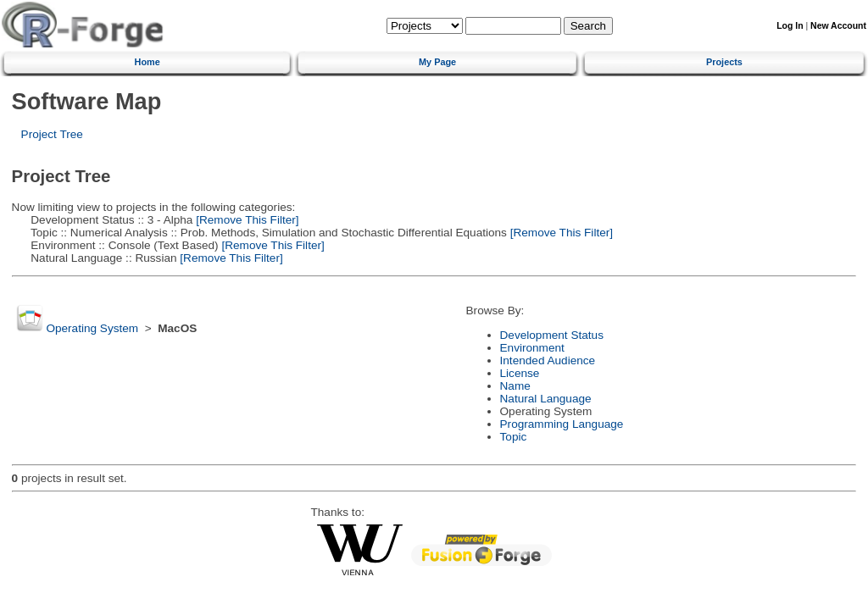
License (520, 373)
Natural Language (546, 399)
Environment (532, 348)
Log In (790, 26)
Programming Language (562, 424)
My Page (437, 62)
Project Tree (52, 134)
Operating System (92, 328)
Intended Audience (548, 360)
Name (515, 386)
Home (147, 62)
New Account (838, 26)
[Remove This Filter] (245, 220)
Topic (514, 437)
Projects (724, 62)
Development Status (552, 335)
